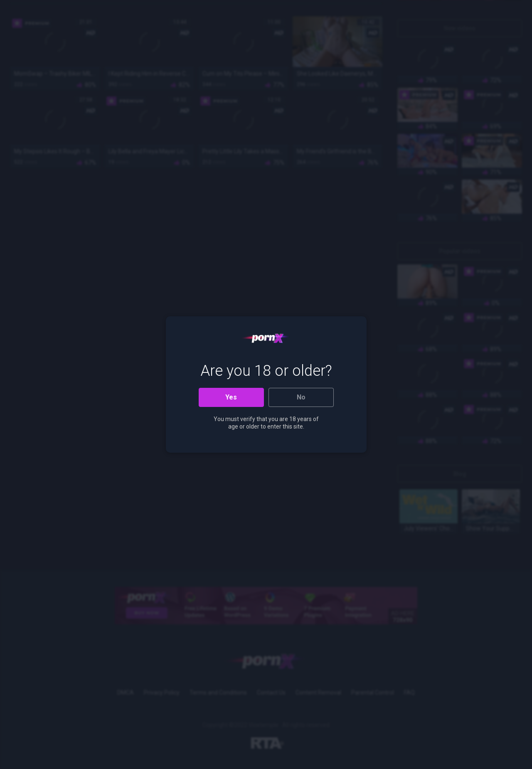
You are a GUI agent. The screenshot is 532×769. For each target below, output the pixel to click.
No (301, 397)
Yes (231, 397)
